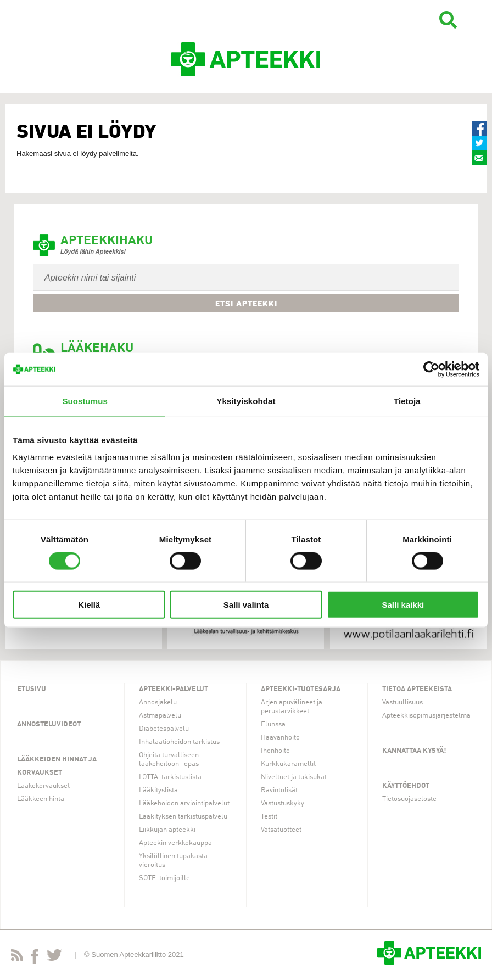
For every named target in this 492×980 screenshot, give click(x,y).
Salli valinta (246, 605)
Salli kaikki (403, 605)
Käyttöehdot (406, 786)
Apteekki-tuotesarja (301, 689)
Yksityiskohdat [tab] (246, 401)
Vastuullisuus (402, 702)
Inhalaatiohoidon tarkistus (179, 742)
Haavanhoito (280, 738)
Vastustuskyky (283, 803)
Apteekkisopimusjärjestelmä (426, 716)
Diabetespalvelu (164, 729)
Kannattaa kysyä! (414, 751)
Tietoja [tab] (407, 401)
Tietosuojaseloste (409, 799)
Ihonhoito (275, 751)
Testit (269, 817)
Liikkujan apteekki (167, 830)
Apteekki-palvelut (174, 689)
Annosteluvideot (49, 724)
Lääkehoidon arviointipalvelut (184, 803)
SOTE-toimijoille (164, 878)
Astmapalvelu (160, 716)
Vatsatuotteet (281, 830)
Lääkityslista (158, 790)
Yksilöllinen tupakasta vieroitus (173, 861)
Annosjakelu (158, 702)
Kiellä (89, 605)
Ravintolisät (279, 790)
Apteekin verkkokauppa (175, 843)
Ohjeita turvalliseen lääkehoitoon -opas (169, 760)
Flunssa (273, 724)
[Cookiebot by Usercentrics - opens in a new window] (431, 369)
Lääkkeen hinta (41, 799)
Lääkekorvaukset (43, 786)
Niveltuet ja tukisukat (294, 777)
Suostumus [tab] (85, 401)
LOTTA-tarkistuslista (170, 777)
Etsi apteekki (246, 304)
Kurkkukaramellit (288, 764)
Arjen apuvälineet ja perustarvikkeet (292, 707)
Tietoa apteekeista (417, 689)
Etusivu (32, 689)
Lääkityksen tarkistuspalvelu (183, 817)
